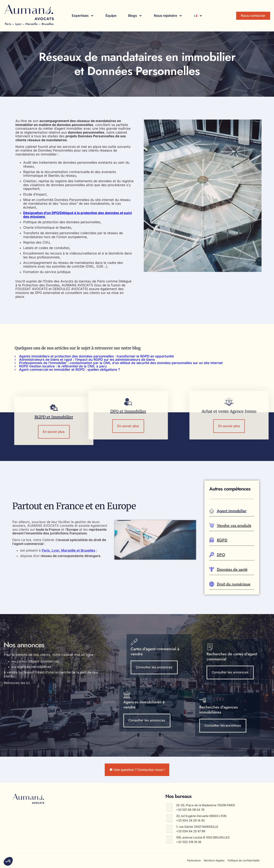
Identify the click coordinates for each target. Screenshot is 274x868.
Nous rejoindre (168, 16)
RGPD (222, 540)
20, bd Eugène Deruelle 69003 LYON (201, 817)
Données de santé (232, 569)
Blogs (135, 16)
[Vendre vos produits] (212, 526)
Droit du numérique (234, 584)
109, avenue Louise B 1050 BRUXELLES (203, 838)
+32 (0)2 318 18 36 (189, 843)
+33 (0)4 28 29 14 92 (190, 821)
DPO (221, 555)
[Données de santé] (212, 570)
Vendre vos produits (234, 526)
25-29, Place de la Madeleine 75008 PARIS (206, 806)
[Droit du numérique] (212, 584)
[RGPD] (212, 540)
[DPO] (212, 555)
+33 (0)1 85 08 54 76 (190, 810)
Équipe (111, 16)
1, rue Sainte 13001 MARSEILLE (197, 827)
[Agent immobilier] (212, 511)
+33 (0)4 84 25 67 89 (191, 832)
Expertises (83, 16)
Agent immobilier (232, 511)
